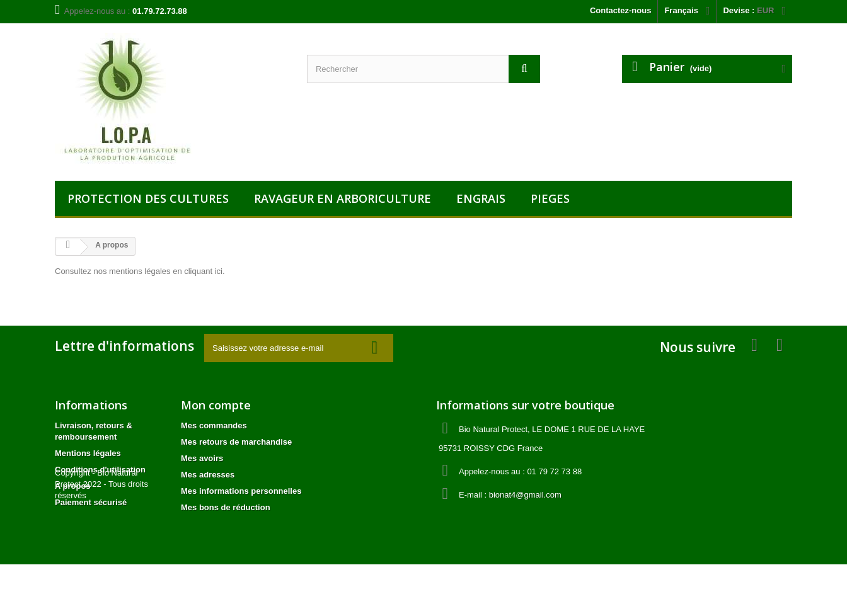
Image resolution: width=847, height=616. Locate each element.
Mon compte (216, 405)
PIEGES (550, 198)
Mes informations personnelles (241, 491)
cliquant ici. (204, 271)
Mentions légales (88, 453)
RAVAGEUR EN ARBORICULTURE (343, 198)
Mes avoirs (202, 458)
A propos (73, 486)
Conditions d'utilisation (100, 470)
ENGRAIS (481, 198)
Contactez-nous (621, 10)
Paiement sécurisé (91, 502)
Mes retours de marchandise (236, 442)
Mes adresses (208, 475)
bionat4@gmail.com (525, 495)
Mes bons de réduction (226, 507)
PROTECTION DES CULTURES (148, 198)
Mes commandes (214, 425)
